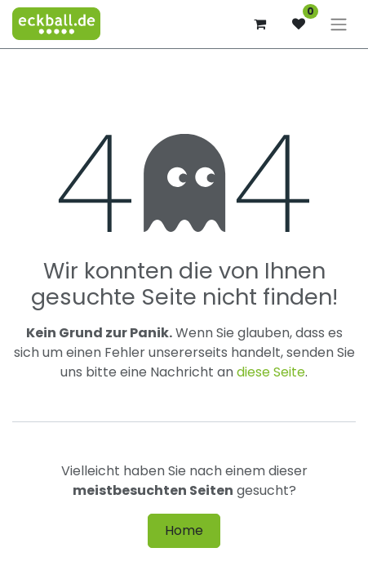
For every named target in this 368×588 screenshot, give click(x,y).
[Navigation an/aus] (339, 24)
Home (184, 530)
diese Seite (271, 372)
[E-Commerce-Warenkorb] (259, 24)
